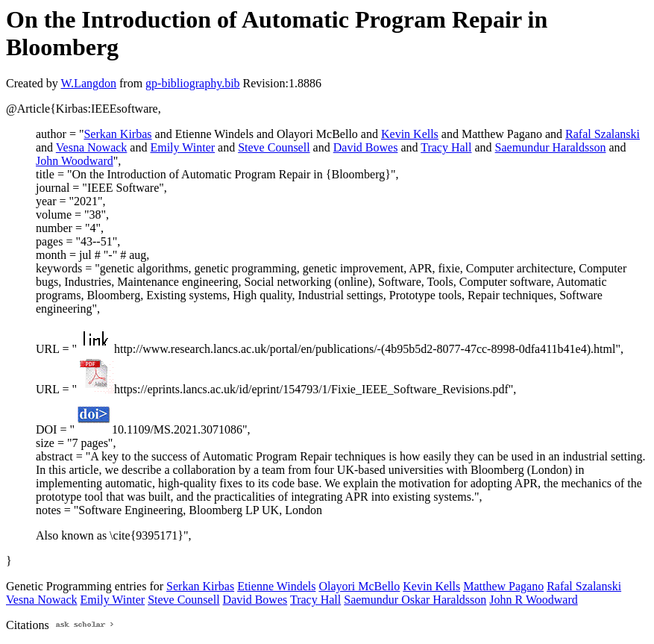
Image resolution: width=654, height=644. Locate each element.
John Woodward (75, 161)
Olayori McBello (359, 586)
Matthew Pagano (503, 586)
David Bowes (366, 147)
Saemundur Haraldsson (551, 147)
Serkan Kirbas (117, 134)
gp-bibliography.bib (193, 83)
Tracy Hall (446, 147)
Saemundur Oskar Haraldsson (415, 600)
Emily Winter (182, 147)
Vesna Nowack (92, 147)
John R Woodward (533, 600)
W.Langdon (88, 83)
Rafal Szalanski (603, 134)
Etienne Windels (276, 586)
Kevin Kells (410, 134)
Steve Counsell (274, 147)
